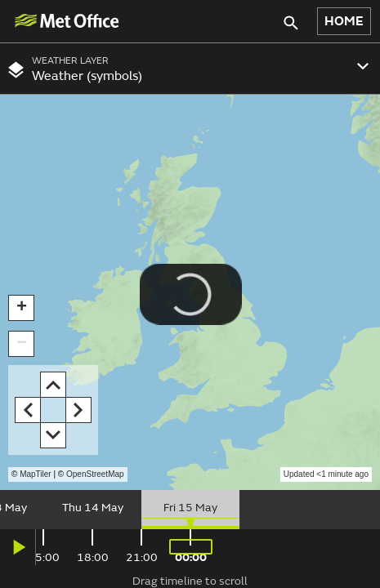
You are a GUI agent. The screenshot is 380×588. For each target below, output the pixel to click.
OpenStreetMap (95, 474)
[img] (66, 21)
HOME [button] (344, 21)
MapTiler (36, 474)
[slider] (190, 510)
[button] (21, 308)
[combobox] (190, 69)
